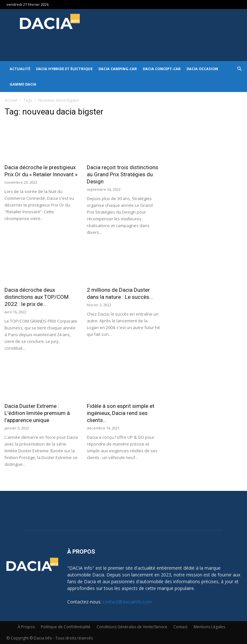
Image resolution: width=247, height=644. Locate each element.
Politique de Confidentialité (66, 627)
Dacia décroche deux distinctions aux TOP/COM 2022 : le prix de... (37, 297)
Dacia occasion (202, 69)
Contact (180, 627)
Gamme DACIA (23, 84)
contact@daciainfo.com (127, 602)
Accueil (11, 100)
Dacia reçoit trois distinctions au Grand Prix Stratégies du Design (123, 174)
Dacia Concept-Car (162, 69)
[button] (239, 69)
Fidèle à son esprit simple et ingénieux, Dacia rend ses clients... (121, 413)
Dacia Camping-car (118, 69)
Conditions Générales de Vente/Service (132, 627)
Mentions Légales (209, 627)
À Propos (26, 627)
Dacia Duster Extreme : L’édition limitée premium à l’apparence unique (37, 413)
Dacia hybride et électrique (64, 69)
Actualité (20, 69)
